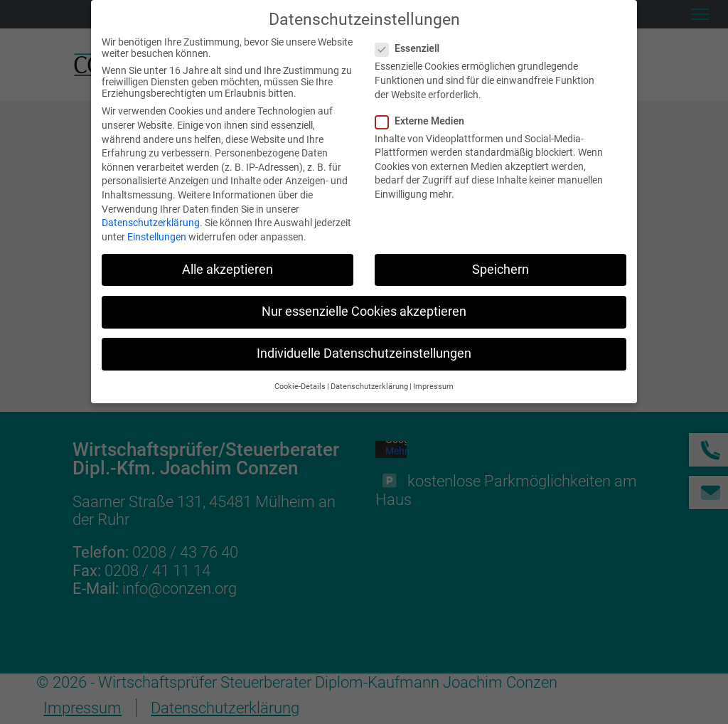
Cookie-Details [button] (300, 384)
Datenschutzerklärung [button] (369, 384)
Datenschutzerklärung (151, 220)
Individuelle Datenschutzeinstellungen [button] (364, 351)
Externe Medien (425, 118)
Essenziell (413, 46)
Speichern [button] (500, 267)
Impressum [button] (433, 384)
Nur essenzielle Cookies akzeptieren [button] (364, 309)
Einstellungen (157, 234)
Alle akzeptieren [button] (227, 267)
